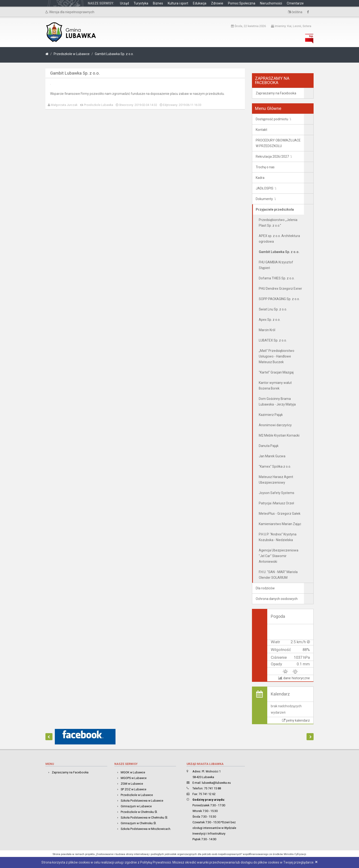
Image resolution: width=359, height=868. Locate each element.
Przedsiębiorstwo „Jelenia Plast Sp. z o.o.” (278, 223)
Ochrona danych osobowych (277, 599)
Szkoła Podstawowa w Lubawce (142, 801)
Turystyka (141, 3)
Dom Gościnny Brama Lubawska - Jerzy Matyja (277, 402)
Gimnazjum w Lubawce (136, 806)
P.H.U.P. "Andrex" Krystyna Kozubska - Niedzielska (278, 537)
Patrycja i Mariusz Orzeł (276, 503)
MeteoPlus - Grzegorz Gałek (280, 514)
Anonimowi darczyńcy (275, 425)
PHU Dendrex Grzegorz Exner (280, 289)
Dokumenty (264, 199)
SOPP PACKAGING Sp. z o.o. (279, 299)
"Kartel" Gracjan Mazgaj (276, 372)
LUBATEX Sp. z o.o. (273, 340)
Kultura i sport (178, 3)
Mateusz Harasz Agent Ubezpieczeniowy (276, 480)
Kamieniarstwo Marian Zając (280, 524)
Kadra (260, 178)
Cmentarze (295, 3)
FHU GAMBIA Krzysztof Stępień (276, 265)
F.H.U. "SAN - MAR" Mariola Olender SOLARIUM (278, 575)
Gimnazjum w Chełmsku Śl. (139, 823)
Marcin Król (267, 330)
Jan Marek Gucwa (272, 456)
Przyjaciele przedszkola (275, 209)
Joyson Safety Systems (277, 493)
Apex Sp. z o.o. (270, 320)
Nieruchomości (271, 3)
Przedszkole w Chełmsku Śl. (139, 812)
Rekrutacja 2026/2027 (272, 157)
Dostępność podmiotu (272, 119)
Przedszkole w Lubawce (72, 54)
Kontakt (261, 130)
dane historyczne (294, 678)
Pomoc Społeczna (242, 3)
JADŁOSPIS (265, 188)
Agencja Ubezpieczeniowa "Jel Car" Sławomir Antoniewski (279, 556)
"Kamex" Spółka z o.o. (275, 466)
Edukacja (200, 3)
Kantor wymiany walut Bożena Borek (275, 386)
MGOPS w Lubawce (134, 778)
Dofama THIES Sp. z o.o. (277, 278)
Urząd (124, 3)
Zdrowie (217, 3)
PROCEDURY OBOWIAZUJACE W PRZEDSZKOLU (278, 143)
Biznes (158, 3)
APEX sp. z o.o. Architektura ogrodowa (279, 239)
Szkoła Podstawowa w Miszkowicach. (146, 829)
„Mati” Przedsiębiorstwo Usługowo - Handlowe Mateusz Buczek (277, 356)
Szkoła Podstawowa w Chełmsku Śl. (144, 818)
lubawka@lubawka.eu (216, 783)
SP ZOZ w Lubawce (134, 789)
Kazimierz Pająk (271, 415)
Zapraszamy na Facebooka (276, 93)
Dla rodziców (265, 588)
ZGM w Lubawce (132, 784)
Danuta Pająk (269, 446)
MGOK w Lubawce (133, 772)
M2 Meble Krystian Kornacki (279, 435)
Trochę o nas (265, 167)
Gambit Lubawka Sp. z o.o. (114, 54)
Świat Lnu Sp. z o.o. (273, 309)
